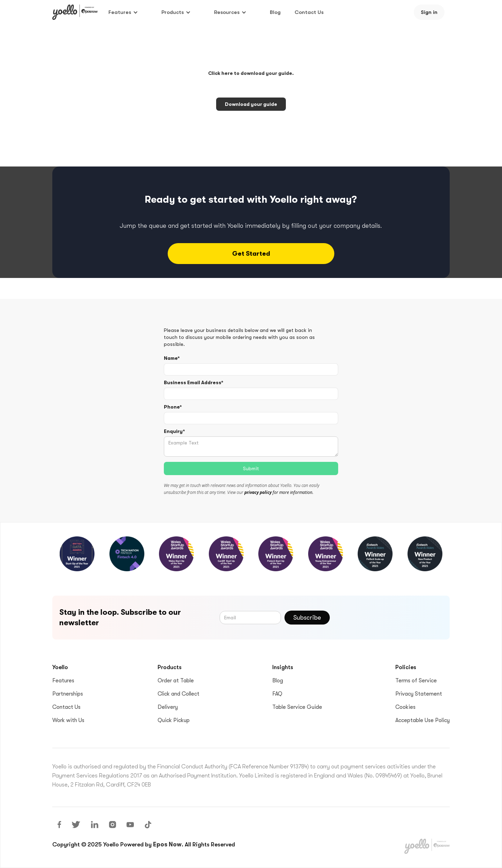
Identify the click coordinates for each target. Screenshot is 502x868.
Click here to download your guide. (251, 73)
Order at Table (176, 681)
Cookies (405, 707)
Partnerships (68, 694)
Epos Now (167, 844)
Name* (172, 358)
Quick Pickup (174, 720)
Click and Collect (178, 694)
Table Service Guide (297, 707)
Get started (251, 254)
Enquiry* (174, 431)
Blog (275, 12)
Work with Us (68, 720)
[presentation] (390, 616)
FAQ (277, 694)
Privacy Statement (419, 694)
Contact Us (309, 12)
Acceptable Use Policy (423, 720)
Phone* (173, 407)
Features (63, 681)
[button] (123, 12)
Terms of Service (416, 681)
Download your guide (251, 104)
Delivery (168, 707)
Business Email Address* (193, 382)
